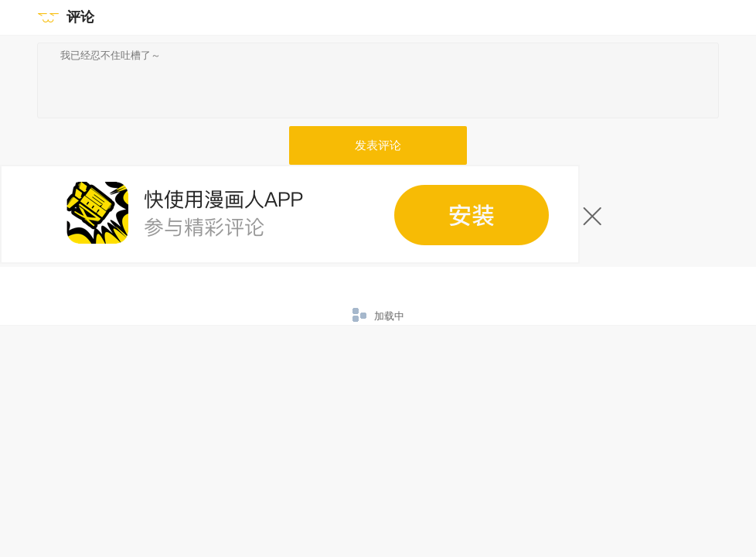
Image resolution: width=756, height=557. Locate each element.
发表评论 (378, 145)
